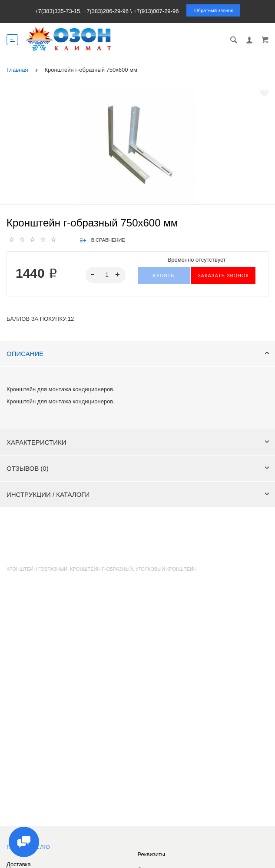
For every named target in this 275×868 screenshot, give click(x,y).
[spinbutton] (105, 275)
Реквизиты (152, 854)
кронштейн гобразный (37, 569)
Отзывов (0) (138, 468)
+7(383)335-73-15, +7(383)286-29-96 (82, 11)
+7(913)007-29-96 (156, 11)
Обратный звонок (214, 10)
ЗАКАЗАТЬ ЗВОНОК (223, 276)
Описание (138, 354)
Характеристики (138, 442)
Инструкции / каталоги (138, 494)
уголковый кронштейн (166, 569)
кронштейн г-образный (101, 569)
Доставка (19, 864)
